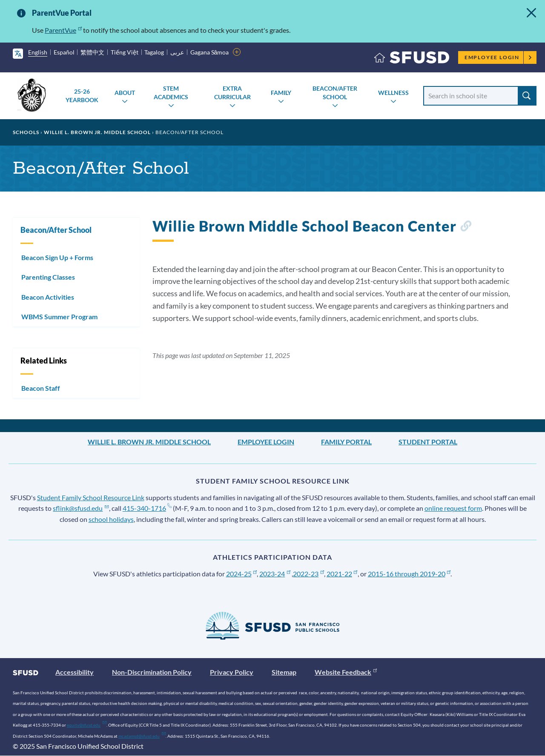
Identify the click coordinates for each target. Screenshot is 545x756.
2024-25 (242, 574)
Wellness (393, 93)
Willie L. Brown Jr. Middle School (97, 132)
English (38, 52)
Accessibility (75, 672)
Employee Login (498, 57)
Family (281, 93)
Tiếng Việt (125, 52)
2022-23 (308, 574)
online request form (453, 508)
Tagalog (154, 52)
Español (64, 52)
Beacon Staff (41, 388)
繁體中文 (92, 52)
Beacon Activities (48, 297)
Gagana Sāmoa (210, 52)
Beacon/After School (335, 93)
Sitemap (284, 672)
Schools (26, 132)
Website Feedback (346, 672)
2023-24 (275, 574)
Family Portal (346, 442)
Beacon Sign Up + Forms (57, 257)
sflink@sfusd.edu (81, 508)
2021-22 (342, 574)
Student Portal (428, 442)
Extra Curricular (232, 93)
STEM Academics (171, 93)
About (125, 93)
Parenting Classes (48, 277)
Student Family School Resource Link (91, 497)
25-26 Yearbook (82, 96)
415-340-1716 (147, 508)
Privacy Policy (232, 672)
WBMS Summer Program (59, 316)
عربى (177, 52)
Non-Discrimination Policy (152, 672)
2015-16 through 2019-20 (409, 574)
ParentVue (63, 30)
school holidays (111, 519)
